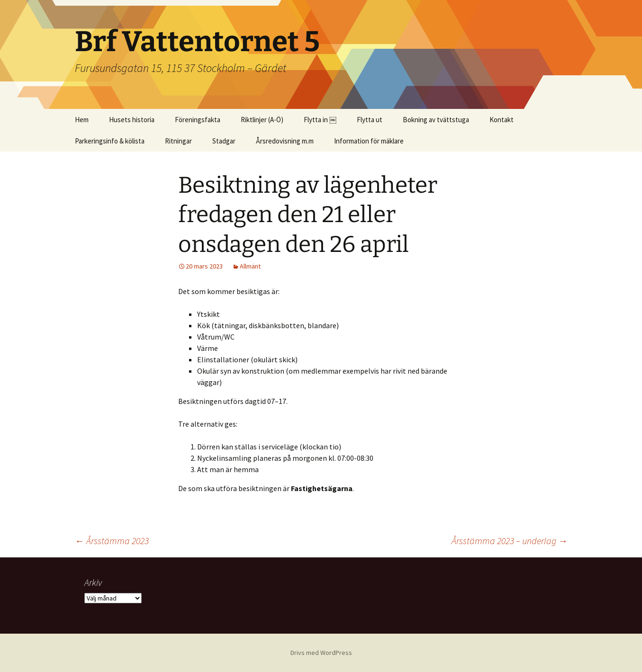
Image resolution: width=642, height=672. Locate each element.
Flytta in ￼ (320, 120)
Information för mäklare (369, 141)
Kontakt (502, 120)
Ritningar (178, 141)
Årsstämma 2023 (112, 541)
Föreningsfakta (198, 120)
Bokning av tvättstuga (436, 120)
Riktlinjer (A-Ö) (262, 120)
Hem (82, 120)
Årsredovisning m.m (285, 141)
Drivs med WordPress (321, 653)
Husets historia (132, 120)
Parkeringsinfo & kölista (110, 141)
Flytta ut (370, 120)
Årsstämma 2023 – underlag (510, 541)
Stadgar (224, 141)
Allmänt (250, 266)
